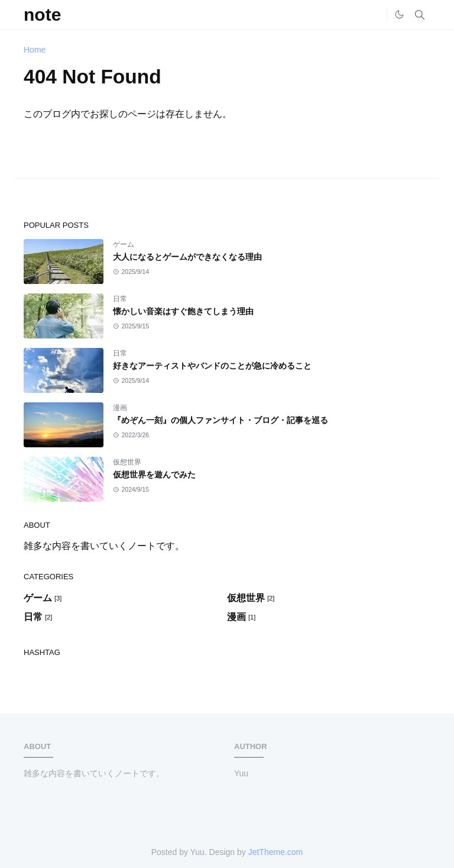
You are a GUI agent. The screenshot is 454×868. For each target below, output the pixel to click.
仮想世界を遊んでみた (154, 475)
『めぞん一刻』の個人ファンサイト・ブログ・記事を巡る (220, 420)
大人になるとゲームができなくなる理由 (187, 257)
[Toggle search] (420, 15)
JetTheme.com (276, 852)
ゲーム (124, 244)
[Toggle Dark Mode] (399, 14)
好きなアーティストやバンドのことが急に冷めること (212, 366)
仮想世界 (127, 462)
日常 (120, 299)
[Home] (375, 15)
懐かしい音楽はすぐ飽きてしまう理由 (183, 311)
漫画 (120, 408)
